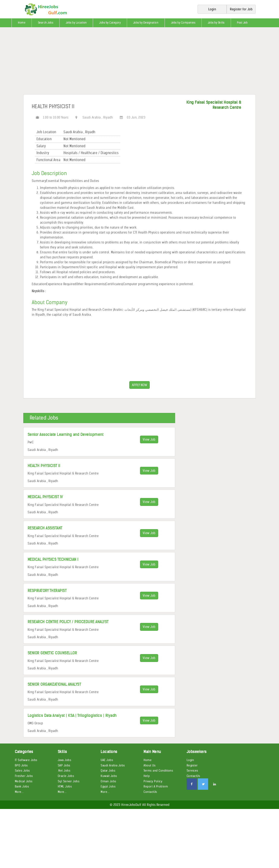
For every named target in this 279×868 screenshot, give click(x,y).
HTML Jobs (65, 786)
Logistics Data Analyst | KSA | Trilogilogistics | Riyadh (72, 716)
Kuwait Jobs (109, 776)
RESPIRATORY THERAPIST (47, 591)
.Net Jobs (64, 771)
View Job (149, 439)
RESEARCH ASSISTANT (45, 528)
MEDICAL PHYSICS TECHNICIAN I (53, 559)
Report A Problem (156, 786)
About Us (150, 765)
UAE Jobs (107, 760)
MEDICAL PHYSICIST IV (45, 497)
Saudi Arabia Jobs (113, 765)
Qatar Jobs (108, 771)
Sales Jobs (22, 771)
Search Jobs (46, 23)
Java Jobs (65, 760)
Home (22, 23)
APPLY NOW (140, 385)
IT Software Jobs (26, 760)
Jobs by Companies (183, 23)
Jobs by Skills (216, 23)
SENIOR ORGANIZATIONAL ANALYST (54, 684)
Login (190, 760)
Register (192, 765)
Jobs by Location (76, 23)
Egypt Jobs (108, 786)
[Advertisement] (124, 62)
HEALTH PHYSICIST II (44, 466)
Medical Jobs (24, 781)
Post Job (242, 23)
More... (19, 792)
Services (192, 771)
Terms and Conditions (158, 771)
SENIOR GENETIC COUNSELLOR (52, 653)
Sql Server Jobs (69, 781)
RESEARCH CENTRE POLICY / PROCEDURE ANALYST (68, 622)
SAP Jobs (64, 765)
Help (147, 776)
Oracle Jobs (66, 776)
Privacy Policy (153, 781)
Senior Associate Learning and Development (66, 435)
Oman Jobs (108, 781)
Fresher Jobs (24, 776)
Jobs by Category (110, 23)
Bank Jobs (22, 786)
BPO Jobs (21, 765)
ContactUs (150, 792)
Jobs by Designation (146, 23)
